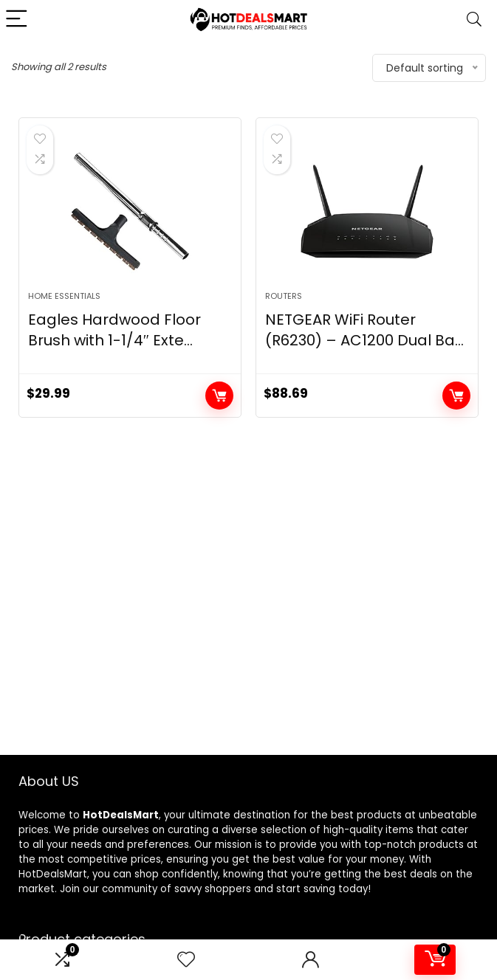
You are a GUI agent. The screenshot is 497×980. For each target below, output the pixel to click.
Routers (284, 296)
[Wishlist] (186, 960)
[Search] (474, 20)
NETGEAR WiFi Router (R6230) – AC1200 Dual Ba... (364, 330)
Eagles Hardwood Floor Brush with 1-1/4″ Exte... (114, 330)
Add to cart (219, 396)
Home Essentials (64, 296)
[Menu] (18, 20)
